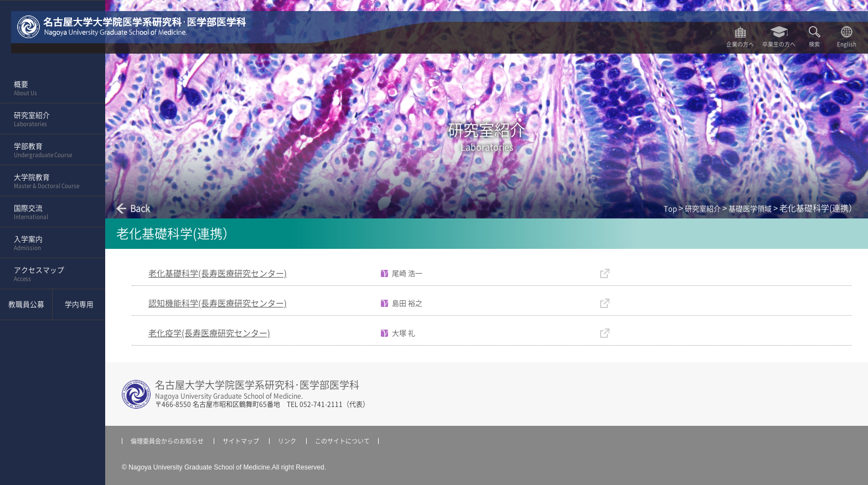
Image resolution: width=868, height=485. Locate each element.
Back (140, 208)
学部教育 (49, 150)
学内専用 (79, 304)
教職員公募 (26, 304)
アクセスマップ (49, 274)
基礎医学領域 (750, 209)
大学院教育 (49, 181)
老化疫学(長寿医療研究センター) (209, 333)
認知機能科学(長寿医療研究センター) (218, 303)
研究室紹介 (49, 119)
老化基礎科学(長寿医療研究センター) (218, 273)
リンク (287, 441)
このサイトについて (342, 441)
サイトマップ (241, 441)
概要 (49, 88)
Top (670, 209)
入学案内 (49, 243)
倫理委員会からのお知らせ (167, 441)
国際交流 (49, 212)
